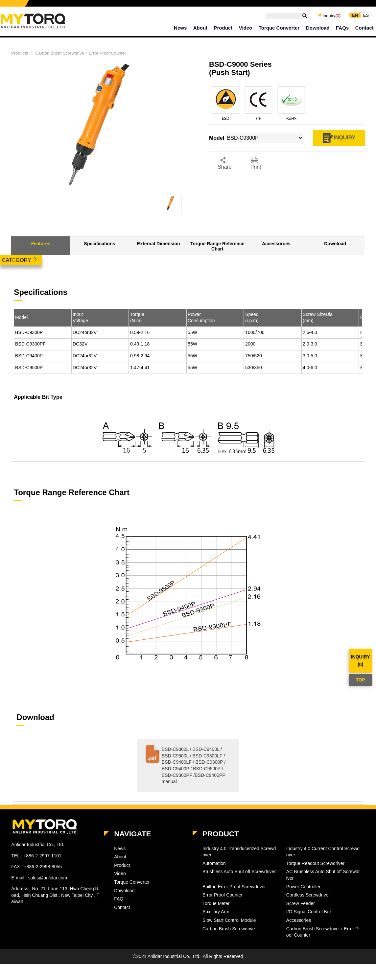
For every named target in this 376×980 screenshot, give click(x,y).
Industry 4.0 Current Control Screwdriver (323, 852)
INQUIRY (339, 138)
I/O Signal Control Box (309, 912)
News (180, 28)
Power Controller (303, 887)
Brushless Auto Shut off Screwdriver (239, 872)
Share (225, 163)
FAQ (119, 899)
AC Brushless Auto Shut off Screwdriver (323, 875)
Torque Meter (216, 903)
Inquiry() (331, 16)
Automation (214, 863)
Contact (364, 28)
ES (366, 15)
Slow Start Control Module (229, 920)
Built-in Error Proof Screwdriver (234, 887)
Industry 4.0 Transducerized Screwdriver (239, 852)
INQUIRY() (361, 660)
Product (223, 28)
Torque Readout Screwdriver (315, 863)
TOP (360, 680)
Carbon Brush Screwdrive (229, 929)
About (200, 28)
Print (256, 163)
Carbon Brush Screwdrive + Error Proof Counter (81, 53)
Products (20, 53)
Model (21, 317)
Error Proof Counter (223, 895)
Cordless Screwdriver (308, 895)
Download (318, 28)
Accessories (299, 920)
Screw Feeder (301, 903)
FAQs (342, 28)
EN (355, 15)
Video (246, 28)
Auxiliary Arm (216, 912)
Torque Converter (279, 28)
